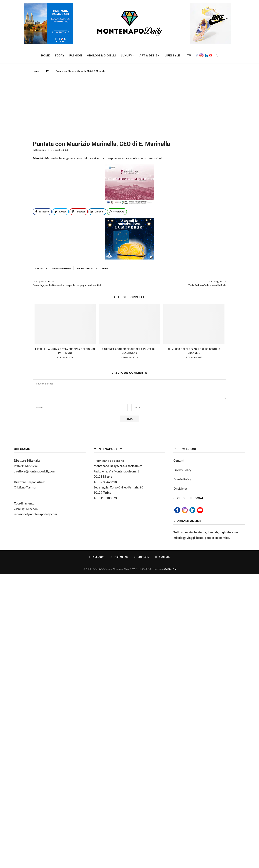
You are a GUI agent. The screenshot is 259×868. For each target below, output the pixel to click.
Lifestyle (172, 55)
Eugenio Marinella (62, 268)
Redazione (41, 150)
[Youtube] (211, 55)
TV (189, 55)
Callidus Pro (170, 569)
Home (45, 55)
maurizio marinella (87, 268)
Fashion (76, 55)
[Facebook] (197, 55)
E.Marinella (41, 268)
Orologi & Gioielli (102, 55)
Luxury (127, 55)
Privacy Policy (182, 470)
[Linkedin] (206, 55)
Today (60, 55)
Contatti (179, 461)
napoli (106, 268)
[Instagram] (201, 55)
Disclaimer (180, 488)
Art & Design (150, 55)
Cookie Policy (182, 479)
